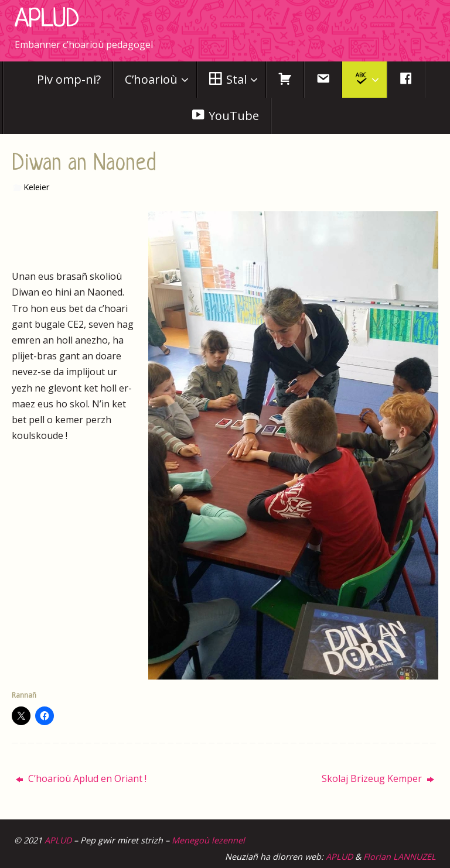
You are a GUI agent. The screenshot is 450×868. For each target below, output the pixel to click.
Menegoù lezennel (208, 840)
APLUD (47, 20)
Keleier (36, 187)
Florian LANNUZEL (400, 857)
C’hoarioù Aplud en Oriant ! (81, 778)
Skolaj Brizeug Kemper (378, 778)
